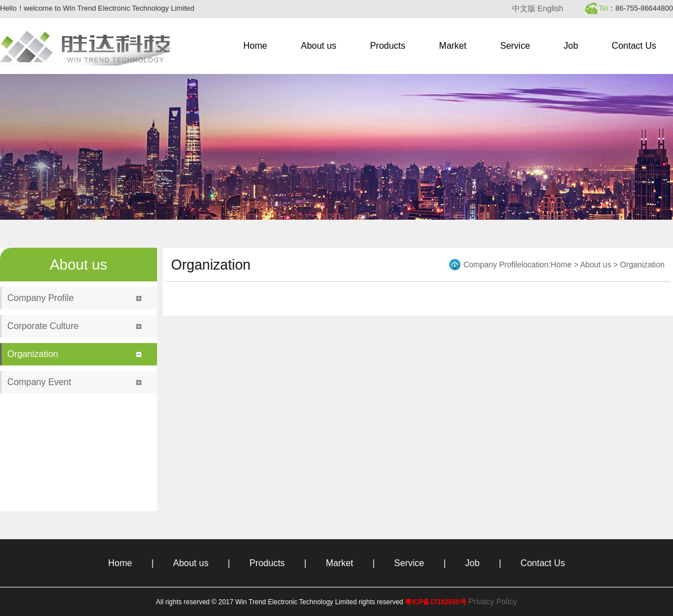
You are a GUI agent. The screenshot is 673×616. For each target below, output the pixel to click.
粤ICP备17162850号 (435, 602)
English (550, 8)
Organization (33, 354)
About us (319, 46)
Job (571, 46)
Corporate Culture (43, 326)
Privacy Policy (493, 601)
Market (453, 46)
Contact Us (634, 46)
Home (255, 46)
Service (515, 46)
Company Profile (40, 298)
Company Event (39, 382)
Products (388, 46)
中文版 (524, 8)
